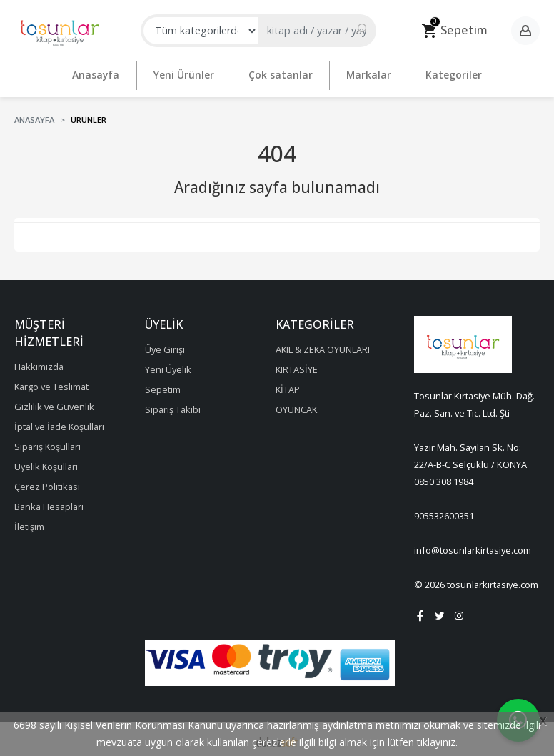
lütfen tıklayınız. (423, 742)
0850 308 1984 (444, 477)
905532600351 (444, 512)
